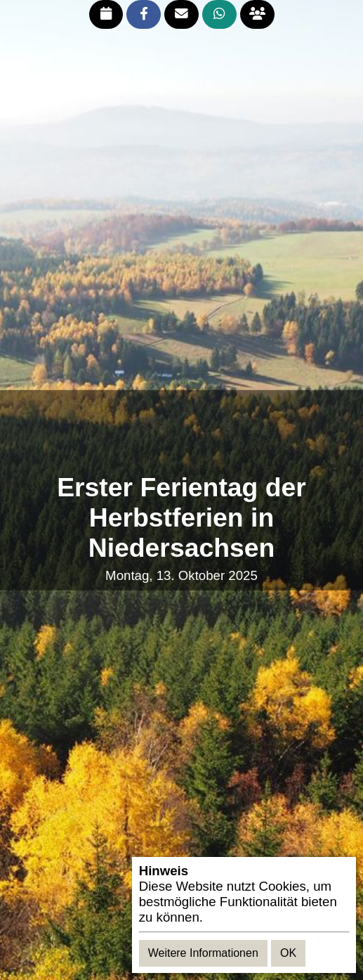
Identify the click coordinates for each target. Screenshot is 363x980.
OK (288, 953)
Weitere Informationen (203, 953)
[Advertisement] (182, 432)
